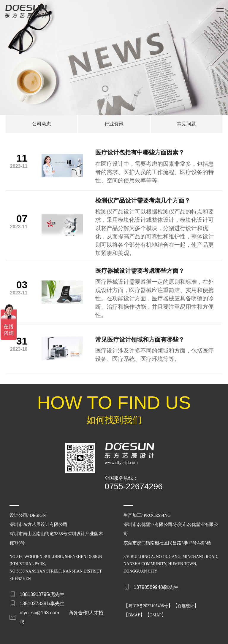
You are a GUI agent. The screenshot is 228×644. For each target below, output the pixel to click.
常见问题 (186, 124)
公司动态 (42, 124)
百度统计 (186, 601)
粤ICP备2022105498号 (148, 601)
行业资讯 (114, 124)
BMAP (134, 610)
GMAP (156, 610)
